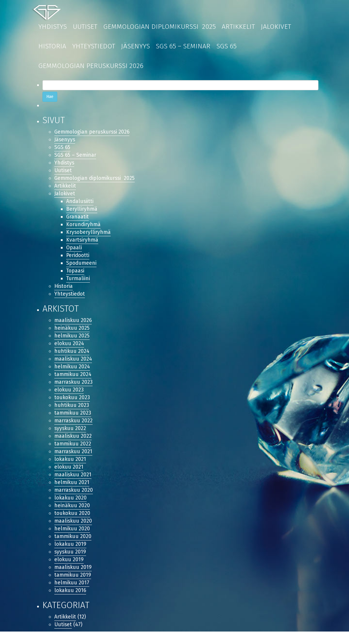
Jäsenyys (135, 46)
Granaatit (77, 219)
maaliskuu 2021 (73, 483)
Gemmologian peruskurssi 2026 (91, 66)
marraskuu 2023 (74, 388)
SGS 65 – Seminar (183, 46)
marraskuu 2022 (74, 428)
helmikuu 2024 (72, 372)
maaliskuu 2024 (74, 364)
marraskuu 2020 (74, 499)
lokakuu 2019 (71, 555)
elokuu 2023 (69, 396)
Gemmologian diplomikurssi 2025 (160, 26)
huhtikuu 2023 (72, 412)
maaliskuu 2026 (74, 325)
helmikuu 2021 (72, 491)
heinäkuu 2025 (72, 333)
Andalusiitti (80, 203)
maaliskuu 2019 (73, 578)
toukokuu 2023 (73, 404)
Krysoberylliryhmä (89, 235)
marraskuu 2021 (74, 459)
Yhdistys (53, 26)
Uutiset (85, 26)
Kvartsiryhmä (83, 243)
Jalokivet (276, 26)
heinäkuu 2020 (72, 515)
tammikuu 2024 (73, 380)
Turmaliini (78, 282)
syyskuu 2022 (71, 436)
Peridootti (78, 258)
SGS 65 (226, 46)
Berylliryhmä (82, 211)
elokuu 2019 (69, 570)
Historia (52, 46)
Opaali (74, 250)
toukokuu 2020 (73, 523)
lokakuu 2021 (71, 467)
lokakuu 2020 (71, 507)
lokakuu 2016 (71, 602)
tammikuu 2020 (73, 547)
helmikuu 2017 (72, 594)
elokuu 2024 (69, 348)
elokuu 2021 (69, 475)
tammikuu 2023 (73, 420)
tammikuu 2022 (73, 451)
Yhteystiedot (94, 46)
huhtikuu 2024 (72, 356)
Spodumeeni (82, 267)
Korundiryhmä (84, 227)
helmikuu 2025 (72, 341)
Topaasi (76, 274)
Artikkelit (238, 26)
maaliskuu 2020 (74, 531)
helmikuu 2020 (72, 539)
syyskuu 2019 (71, 562)
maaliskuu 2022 (73, 444)
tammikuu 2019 (73, 586)
